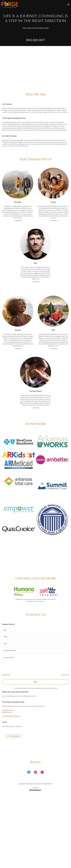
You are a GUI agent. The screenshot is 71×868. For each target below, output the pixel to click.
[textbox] (35, 630)
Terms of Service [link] (50, 688)
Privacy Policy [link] (41, 688)
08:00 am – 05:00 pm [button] (15, 726)
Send (36, 682)
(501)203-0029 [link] (6, 712)
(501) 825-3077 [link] (36, 40)
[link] (10, 4)
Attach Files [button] (7, 675)
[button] (68, 4)
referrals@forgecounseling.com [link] (11, 716)
